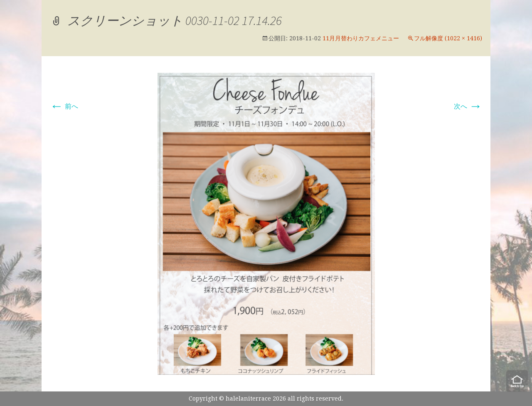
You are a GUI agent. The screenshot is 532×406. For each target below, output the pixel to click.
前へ (64, 106)
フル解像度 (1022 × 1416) (448, 38)
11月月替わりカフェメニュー (361, 38)
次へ (468, 106)
